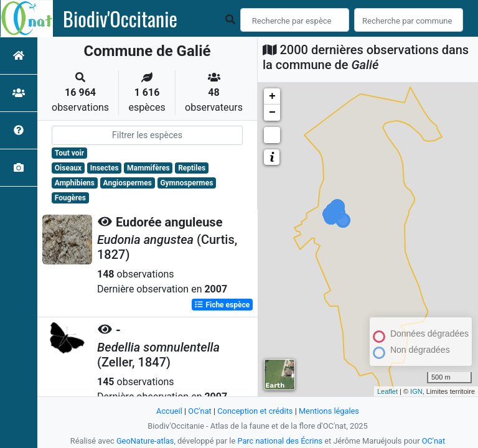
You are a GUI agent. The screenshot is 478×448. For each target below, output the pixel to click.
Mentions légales (329, 411)
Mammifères (148, 168)
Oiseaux (68, 168)
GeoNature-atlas (145, 441)
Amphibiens (75, 183)
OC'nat (199, 411)
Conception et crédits (255, 411)
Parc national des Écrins (280, 441)
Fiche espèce (222, 305)
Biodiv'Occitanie (120, 19)
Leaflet (387, 391)
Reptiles (192, 168)
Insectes (105, 168)
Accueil (169, 411)
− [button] (272, 113)
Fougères (70, 198)
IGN (416, 391)
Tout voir (69, 153)
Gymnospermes (186, 183)
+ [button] (272, 96)
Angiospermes (128, 183)
